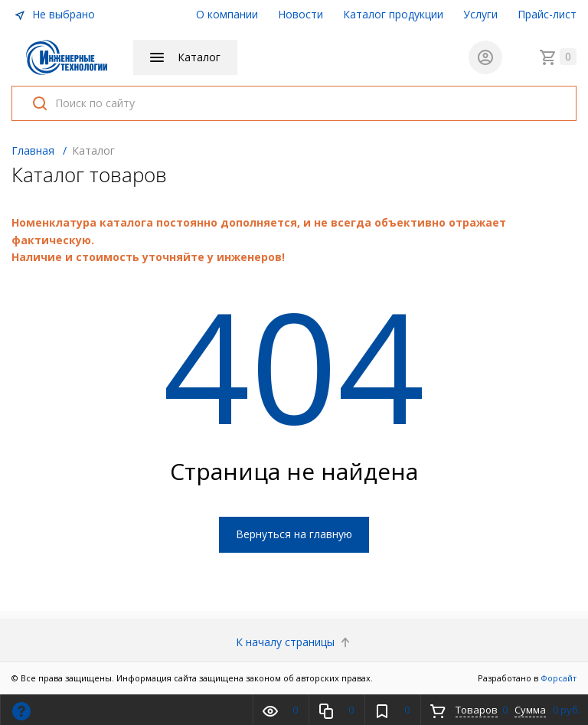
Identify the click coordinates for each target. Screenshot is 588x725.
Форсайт (559, 678)
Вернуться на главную (294, 535)
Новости (301, 14)
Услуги (480, 14)
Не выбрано (54, 14)
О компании (227, 14)
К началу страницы (294, 642)
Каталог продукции (393, 14)
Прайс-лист (547, 14)
